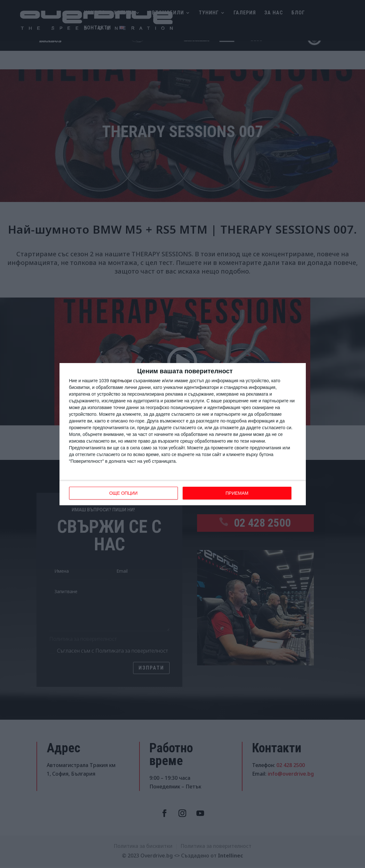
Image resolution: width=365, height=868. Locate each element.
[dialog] (183, 434)
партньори (121, 381)
